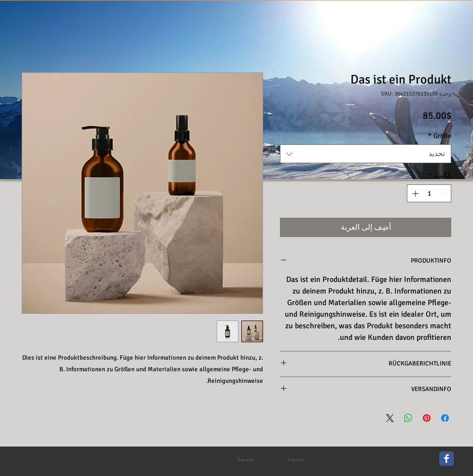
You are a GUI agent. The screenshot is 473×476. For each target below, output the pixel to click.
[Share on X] (390, 418)
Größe (440, 136)
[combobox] (366, 154)
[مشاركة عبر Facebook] (445, 418)
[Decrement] (444, 193)
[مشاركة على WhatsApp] (408, 418)
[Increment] (414, 193)
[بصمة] (245, 459)
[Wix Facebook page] (446, 459)
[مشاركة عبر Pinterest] (427, 418)
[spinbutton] (429, 193)
